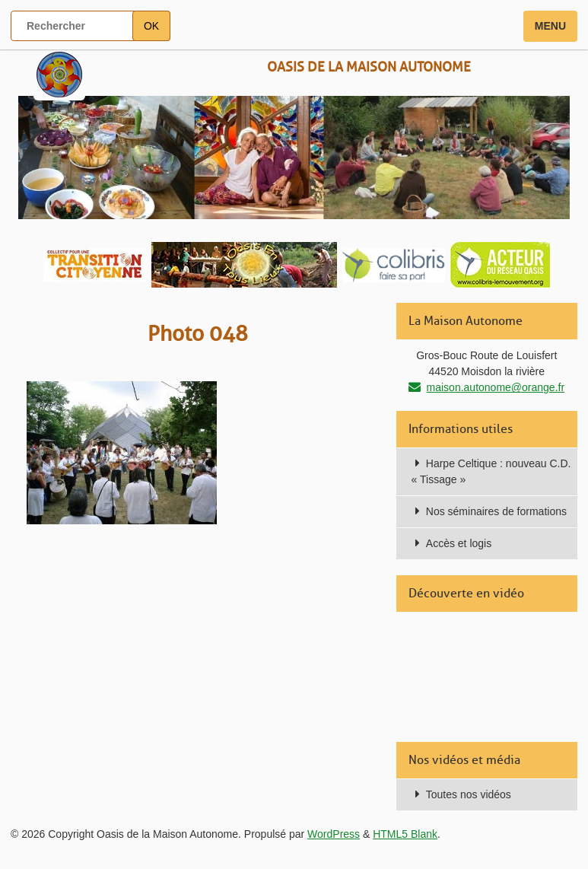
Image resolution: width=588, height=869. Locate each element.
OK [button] (151, 26)
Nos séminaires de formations (496, 511)
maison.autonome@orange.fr (496, 387)
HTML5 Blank (405, 834)
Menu (550, 26)
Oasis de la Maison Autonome (369, 67)
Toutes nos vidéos (469, 794)
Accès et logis (459, 543)
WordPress (334, 834)
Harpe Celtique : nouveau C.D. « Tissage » (491, 471)
